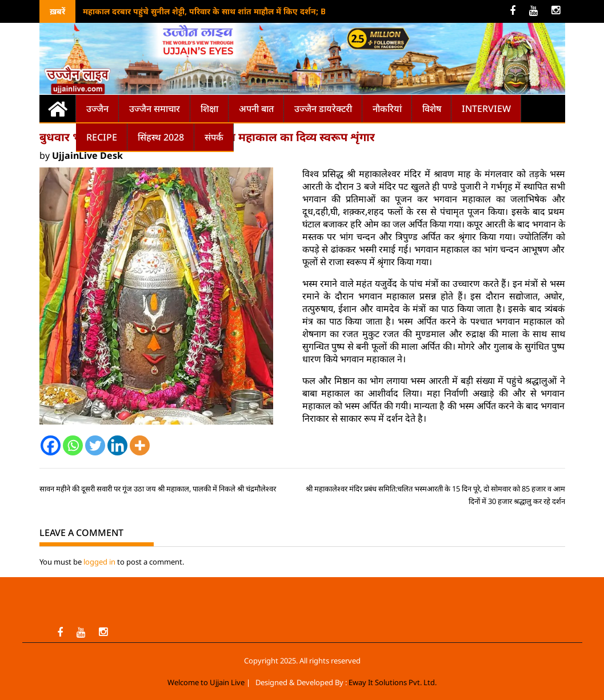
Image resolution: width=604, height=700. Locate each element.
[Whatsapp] (73, 445)
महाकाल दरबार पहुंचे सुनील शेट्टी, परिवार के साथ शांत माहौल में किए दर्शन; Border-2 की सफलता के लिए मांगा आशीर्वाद (275, 11)
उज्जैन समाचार (155, 109)
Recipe (102, 137)
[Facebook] (51, 445)
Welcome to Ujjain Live (206, 682)
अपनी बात (256, 109)
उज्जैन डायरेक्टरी (323, 109)
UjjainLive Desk (87, 155)
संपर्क (214, 137)
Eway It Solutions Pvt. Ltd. (393, 682)
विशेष (432, 109)
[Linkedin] (117, 445)
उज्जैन (97, 109)
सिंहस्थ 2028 (161, 137)
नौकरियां (387, 109)
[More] (140, 445)
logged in (99, 562)
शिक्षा (209, 109)
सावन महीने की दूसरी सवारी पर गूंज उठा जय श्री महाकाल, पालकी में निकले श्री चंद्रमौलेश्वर (158, 489)
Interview (486, 109)
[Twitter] (95, 445)
